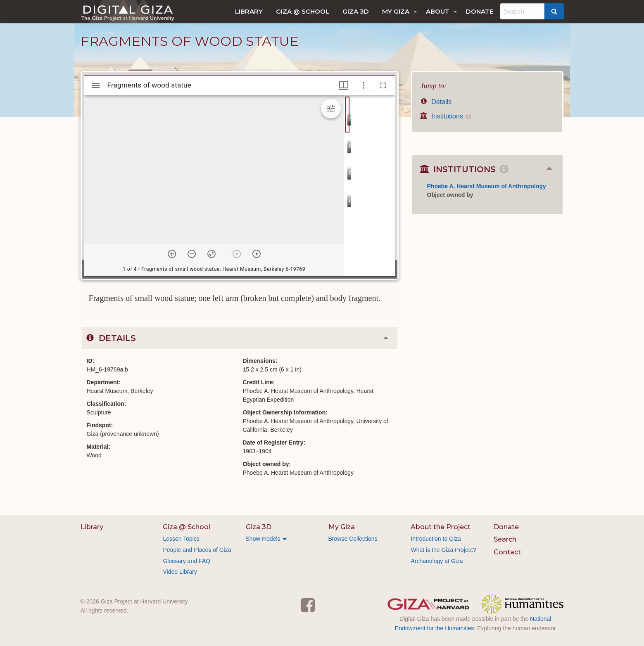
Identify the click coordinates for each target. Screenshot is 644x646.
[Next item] (257, 254)
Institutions (446, 116)
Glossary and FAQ (186, 561)
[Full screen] (383, 85)
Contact (507, 552)
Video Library (180, 572)
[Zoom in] (172, 254)
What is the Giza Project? (443, 550)
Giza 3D (356, 11)
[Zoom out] (192, 254)
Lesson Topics (181, 539)
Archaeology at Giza (437, 561)
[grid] (370, 186)
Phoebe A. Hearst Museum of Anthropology (487, 186)
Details (436, 102)
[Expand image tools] (331, 109)
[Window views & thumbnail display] (344, 85)
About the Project (441, 527)
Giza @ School (303, 11)
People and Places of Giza (197, 550)
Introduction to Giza (436, 539)
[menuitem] (249, 11)
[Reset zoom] (211, 254)
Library (249, 11)
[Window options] (364, 85)
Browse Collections (353, 539)
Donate (480, 11)
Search (505, 539)
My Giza (396, 11)
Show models (263, 539)
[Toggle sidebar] (96, 85)
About (438, 11)
